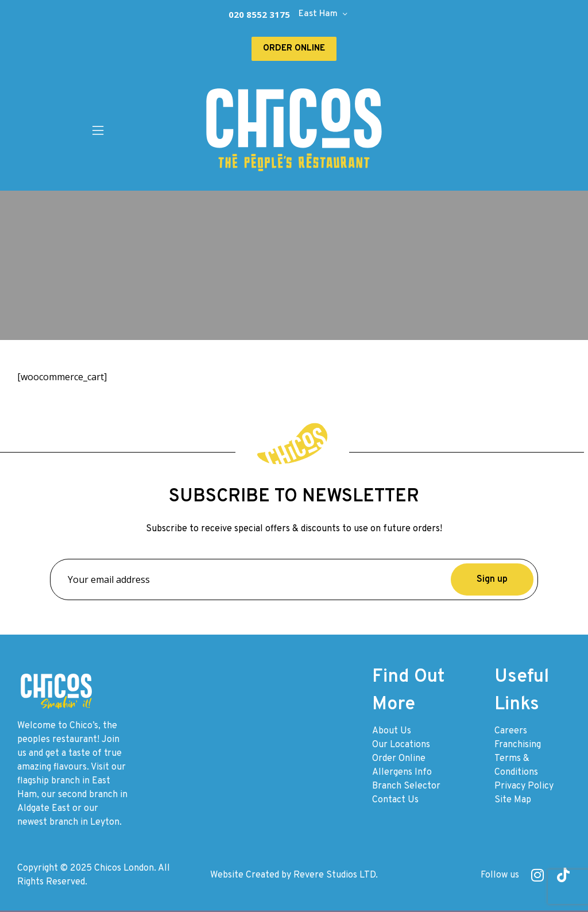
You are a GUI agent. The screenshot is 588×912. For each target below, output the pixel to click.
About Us (392, 731)
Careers (511, 731)
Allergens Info (402, 772)
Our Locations (401, 745)
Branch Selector (406, 786)
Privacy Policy (524, 786)
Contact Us (395, 800)
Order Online (399, 759)
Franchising (518, 745)
